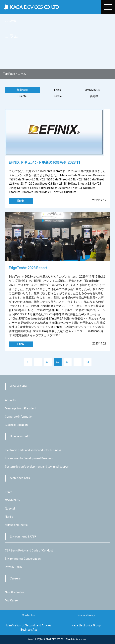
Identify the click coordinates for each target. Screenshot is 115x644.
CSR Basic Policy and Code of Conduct (29, 550)
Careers (15, 578)
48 (68, 362)
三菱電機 (93, 96)
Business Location (16, 425)
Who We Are (18, 386)
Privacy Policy (14, 567)
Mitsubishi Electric (16, 525)
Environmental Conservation (23, 559)
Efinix (58, 90)
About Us (11, 400)
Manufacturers (20, 478)
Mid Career (12, 600)
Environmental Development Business (29, 458)
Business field (20, 436)
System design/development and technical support (37, 467)
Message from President (21, 408)
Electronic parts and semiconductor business (33, 450)
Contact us (29, 615)
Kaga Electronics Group (86, 625)
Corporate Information (19, 417)
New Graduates (15, 592)
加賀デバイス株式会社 (51, 7)
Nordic (58, 96)
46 (48, 362)
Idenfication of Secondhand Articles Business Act (29, 628)
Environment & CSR (23, 536)
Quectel (22, 96)
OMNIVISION (93, 90)
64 (87, 362)
